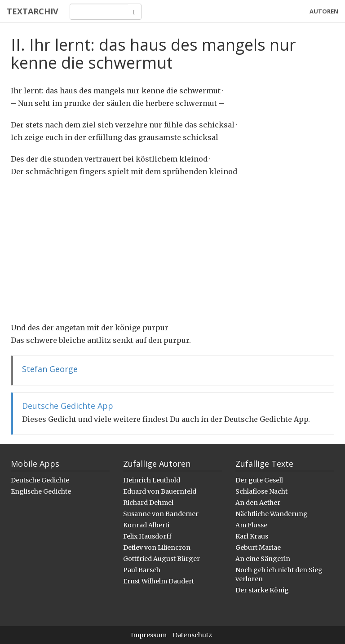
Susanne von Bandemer (161, 514)
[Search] (99, 12)
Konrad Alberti (146, 525)
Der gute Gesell (259, 480)
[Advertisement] (172, 250)
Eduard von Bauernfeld (160, 491)
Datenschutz (192, 635)
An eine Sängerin (263, 559)
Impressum (149, 635)
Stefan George (50, 369)
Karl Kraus (252, 536)
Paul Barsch (142, 570)
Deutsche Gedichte (40, 480)
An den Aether (258, 503)
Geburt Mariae (258, 548)
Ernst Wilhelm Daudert (159, 581)
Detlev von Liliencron (157, 548)
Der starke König (262, 590)
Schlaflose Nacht (261, 491)
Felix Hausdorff (147, 536)
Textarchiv (33, 11)
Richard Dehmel (148, 503)
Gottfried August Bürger (161, 559)
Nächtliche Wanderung (272, 514)
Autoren (324, 11)
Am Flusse (251, 525)
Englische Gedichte (41, 491)
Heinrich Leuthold (152, 480)
